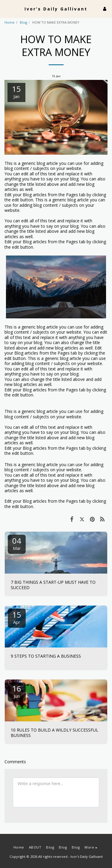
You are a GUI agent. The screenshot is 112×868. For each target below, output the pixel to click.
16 (17, 691)
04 (17, 543)
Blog (23, 22)
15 (17, 617)
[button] (7, 9)
